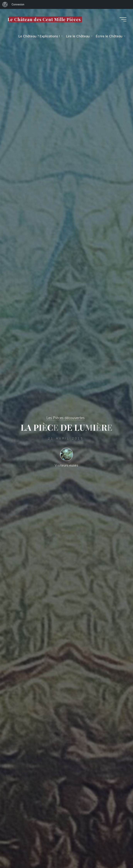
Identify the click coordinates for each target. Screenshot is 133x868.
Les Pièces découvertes (66, 418)
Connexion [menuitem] (18, 4)
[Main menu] (123, 19)
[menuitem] (5, 4)
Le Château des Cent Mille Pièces (44, 19)
